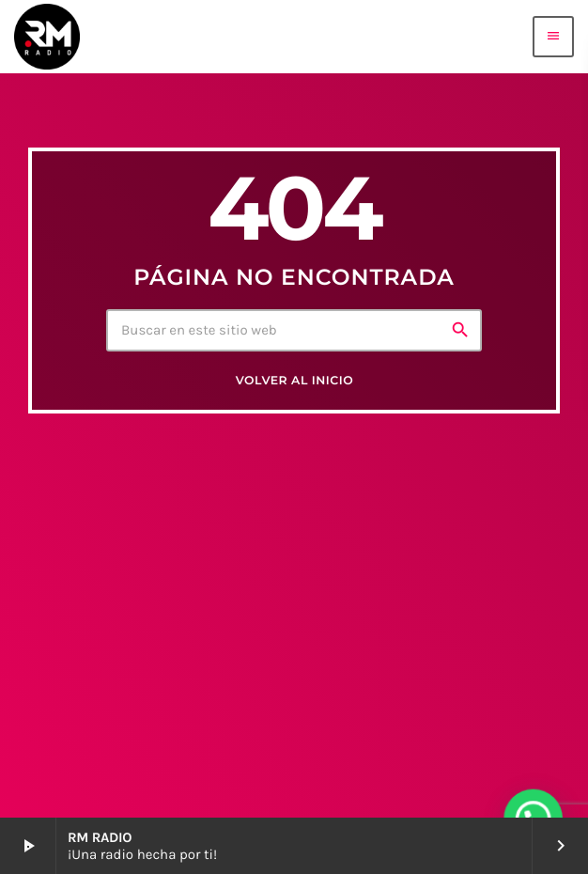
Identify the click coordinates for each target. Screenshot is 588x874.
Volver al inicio (294, 381)
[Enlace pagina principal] (47, 37)
